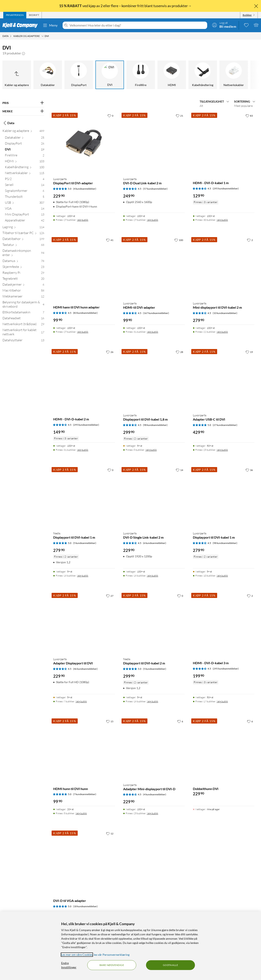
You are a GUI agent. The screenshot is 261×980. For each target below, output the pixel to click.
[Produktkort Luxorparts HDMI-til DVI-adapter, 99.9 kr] (154, 267)
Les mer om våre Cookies (77, 955)
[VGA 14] (25, 209)
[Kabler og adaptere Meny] (43, 36)
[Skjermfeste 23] (23, 268)
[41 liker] (110, 240)
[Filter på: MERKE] (23, 111)
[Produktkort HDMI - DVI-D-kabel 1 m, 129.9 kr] (224, 143)
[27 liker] (110, 596)
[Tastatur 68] (23, 246)
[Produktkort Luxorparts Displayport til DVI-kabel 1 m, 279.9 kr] (224, 497)
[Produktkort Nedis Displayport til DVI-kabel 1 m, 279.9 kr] (84, 497)
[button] (23, 53)
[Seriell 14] (25, 186)
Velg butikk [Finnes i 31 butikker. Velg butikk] (153, 332)
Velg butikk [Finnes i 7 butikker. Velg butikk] (81, 701)
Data (8, 123)
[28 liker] (179, 352)
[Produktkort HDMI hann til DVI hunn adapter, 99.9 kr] (84, 267)
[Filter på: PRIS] (23, 103)
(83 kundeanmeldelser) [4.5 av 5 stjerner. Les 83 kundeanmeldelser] (85, 313)
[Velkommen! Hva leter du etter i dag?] (138, 25)
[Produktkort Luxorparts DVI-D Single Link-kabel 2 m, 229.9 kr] (154, 497)
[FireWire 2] (25, 156)
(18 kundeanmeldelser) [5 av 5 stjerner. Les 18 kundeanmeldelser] (85, 906)
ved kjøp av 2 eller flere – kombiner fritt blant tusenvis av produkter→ (126, 6)
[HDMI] (172, 75)
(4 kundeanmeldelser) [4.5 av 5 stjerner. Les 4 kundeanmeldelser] (155, 794)
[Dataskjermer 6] (23, 285)
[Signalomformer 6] (25, 192)
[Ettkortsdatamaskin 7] (23, 313)
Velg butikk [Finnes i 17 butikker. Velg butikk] (222, 701)
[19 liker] (249, 352)
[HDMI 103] (25, 162)
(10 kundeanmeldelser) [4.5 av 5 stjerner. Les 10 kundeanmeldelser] (225, 313)
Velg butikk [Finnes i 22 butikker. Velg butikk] (222, 332)
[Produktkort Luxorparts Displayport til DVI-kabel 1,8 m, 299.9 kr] (154, 379)
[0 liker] (110, 116)
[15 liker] (110, 721)
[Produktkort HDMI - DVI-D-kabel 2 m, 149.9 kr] (84, 379)
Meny (50, 25)
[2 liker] (250, 240)
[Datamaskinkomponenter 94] (23, 254)
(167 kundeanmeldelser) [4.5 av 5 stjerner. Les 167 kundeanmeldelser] (156, 313)
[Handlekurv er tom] (256, 25)
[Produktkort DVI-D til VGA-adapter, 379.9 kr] (84, 861)
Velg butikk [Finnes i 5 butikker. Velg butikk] (81, 813)
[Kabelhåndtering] (203, 75)
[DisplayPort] (79, 75)
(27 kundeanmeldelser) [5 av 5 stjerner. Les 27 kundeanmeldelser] (225, 425)
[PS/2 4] (25, 180)
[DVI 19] (25, 150)
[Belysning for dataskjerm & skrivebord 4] (23, 305)
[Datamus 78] (23, 262)
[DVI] (110, 75)
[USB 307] (25, 203)
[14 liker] (179, 470)
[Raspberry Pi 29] (23, 273)
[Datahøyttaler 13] (23, 341)
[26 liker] (110, 352)
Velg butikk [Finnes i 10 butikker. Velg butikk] (222, 576)
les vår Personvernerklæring (112, 955)
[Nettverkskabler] (234, 75)
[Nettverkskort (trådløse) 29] (23, 325)
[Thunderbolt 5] (25, 197)
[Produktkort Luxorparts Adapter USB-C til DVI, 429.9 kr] (224, 379)
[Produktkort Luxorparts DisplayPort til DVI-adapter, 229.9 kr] (84, 143)
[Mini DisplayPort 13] (25, 215)
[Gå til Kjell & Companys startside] (21, 25)
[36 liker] (249, 470)
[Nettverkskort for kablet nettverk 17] (23, 333)
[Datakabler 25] (25, 138)
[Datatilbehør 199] (23, 240)
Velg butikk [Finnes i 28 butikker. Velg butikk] (222, 450)
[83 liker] (249, 116)
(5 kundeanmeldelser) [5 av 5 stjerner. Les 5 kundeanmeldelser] (85, 543)
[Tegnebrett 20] (23, 279)
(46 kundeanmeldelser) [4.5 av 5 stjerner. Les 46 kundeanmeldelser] (85, 669)
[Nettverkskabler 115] (25, 174)
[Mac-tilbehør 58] (23, 291)
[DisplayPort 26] (25, 144)
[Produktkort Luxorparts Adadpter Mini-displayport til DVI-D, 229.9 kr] (154, 748)
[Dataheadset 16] (23, 319)
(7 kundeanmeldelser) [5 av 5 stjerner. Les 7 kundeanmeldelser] (85, 794)
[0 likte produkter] (246, 25)
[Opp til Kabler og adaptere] (17, 75)
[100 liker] (179, 240)
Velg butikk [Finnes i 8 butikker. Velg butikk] (151, 450)
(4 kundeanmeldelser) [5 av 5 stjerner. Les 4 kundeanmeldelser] (85, 189)
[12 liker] (110, 833)
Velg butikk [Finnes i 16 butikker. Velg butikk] (83, 576)
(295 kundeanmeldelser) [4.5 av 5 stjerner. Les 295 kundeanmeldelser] (226, 188)
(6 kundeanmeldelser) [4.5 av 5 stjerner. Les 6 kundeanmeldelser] (155, 543)
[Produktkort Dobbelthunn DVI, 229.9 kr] (224, 748)
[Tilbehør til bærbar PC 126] (23, 234)
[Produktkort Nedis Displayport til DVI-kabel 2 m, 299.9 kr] (154, 623)
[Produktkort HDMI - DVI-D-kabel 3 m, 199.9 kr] (224, 623)
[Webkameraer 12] (23, 297)
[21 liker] (179, 116)
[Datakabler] (48, 75)
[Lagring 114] (23, 228)
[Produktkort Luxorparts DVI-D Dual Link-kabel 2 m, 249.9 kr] (154, 143)
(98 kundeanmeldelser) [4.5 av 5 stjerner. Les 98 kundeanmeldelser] (155, 425)
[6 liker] (180, 721)
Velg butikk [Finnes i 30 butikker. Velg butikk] (222, 220)
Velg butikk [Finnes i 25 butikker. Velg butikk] (153, 813)
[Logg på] (224, 25)
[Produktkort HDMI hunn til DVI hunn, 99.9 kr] (84, 748)
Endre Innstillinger (69, 965)
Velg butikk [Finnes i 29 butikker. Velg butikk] (83, 220)
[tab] (15, 15)
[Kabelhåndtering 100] (25, 168)
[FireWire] (141, 75)
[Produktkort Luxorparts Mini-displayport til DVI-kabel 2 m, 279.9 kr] (224, 267)
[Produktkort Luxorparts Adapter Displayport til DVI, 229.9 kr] (84, 623)
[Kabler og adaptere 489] (23, 132)
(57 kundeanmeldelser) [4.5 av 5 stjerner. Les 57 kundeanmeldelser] (155, 189)
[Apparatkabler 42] (25, 221)
